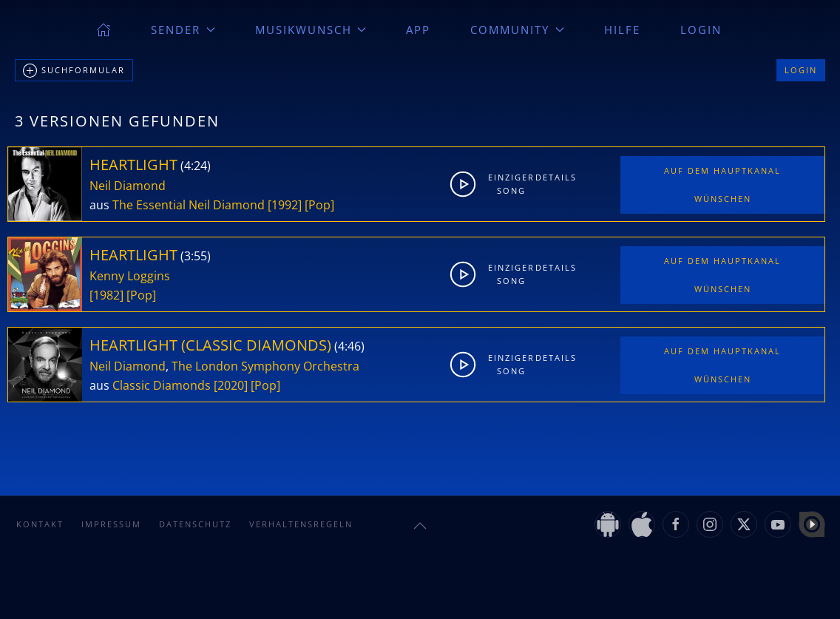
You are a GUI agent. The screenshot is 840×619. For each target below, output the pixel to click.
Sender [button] (183, 30)
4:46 (349, 346)
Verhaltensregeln (301, 524)
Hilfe (622, 30)
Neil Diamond (128, 186)
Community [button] (517, 30)
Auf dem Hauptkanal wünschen (722, 185)
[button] (420, 526)
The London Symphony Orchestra (265, 366)
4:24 (196, 166)
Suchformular (74, 71)
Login (701, 30)
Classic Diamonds (162, 385)
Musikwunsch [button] (311, 30)
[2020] (231, 385)
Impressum (111, 524)
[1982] (106, 295)
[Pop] (319, 205)
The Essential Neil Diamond (189, 205)
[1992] (285, 205)
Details (555, 177)
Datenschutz (195, 524)
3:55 (196, 256)
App (418, 30)
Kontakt (40, 524)
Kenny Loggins (130, 276)
